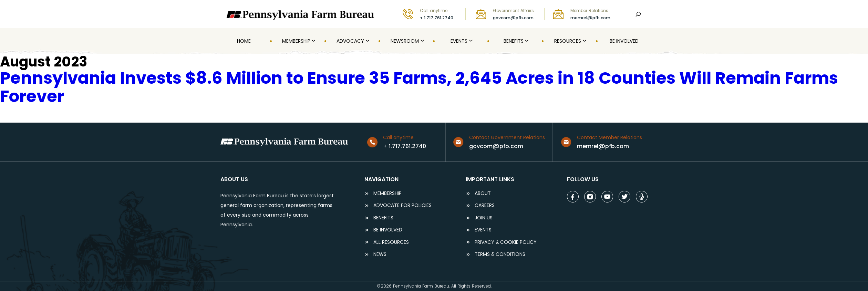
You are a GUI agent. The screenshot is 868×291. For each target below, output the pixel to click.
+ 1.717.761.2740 (437, 18)
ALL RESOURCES (391, 242)
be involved (388, 230)
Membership (387, 193)
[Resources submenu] (584, 41)
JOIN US (484, 218)
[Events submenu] (470, 41)
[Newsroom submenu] (422, 41)
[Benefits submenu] (526, 41)
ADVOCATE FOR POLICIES (402, 205)
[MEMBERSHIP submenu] (313, 41)
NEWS (380, 254)
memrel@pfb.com (590, 18)
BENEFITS (383, 218)
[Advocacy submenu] (367, 41)
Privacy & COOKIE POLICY (506, 242)
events (483, 230)
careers (485, 205)
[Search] (638, 14)
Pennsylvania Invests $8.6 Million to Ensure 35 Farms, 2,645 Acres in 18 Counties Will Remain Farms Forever (419, 87)
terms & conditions (500, 254)
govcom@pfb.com (513, 18)
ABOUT (483, 193)
